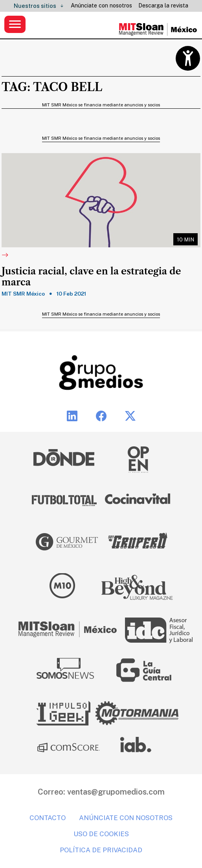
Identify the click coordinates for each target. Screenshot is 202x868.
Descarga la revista (163, 5)
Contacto (48, 818)
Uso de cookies (101, 834)
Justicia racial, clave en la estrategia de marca (91, 277)
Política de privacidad (101, 850)
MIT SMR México (23, 294)
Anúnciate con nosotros (101, 5)
